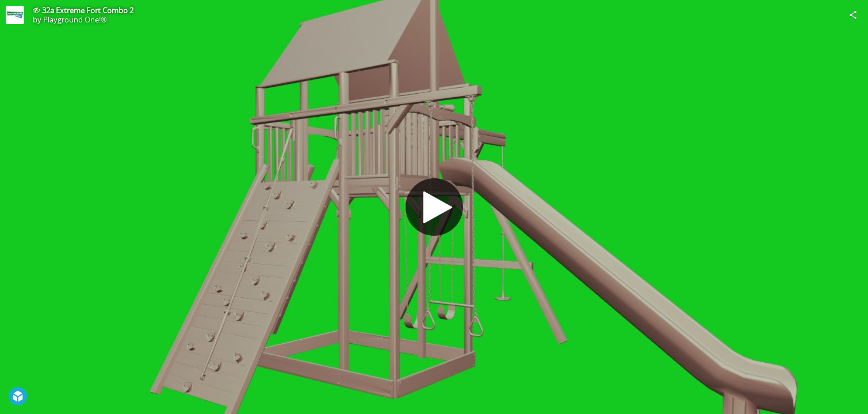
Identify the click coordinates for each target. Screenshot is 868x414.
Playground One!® (75, 20)
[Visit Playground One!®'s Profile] (15, 15)
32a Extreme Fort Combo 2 (88, 10)
